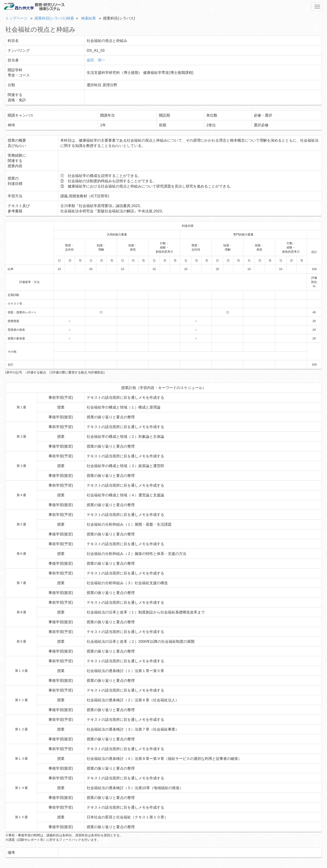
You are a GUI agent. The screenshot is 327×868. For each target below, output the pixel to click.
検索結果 (89, 18)
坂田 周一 (96, 60)
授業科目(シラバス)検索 (54, 18)
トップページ (16, 18)
